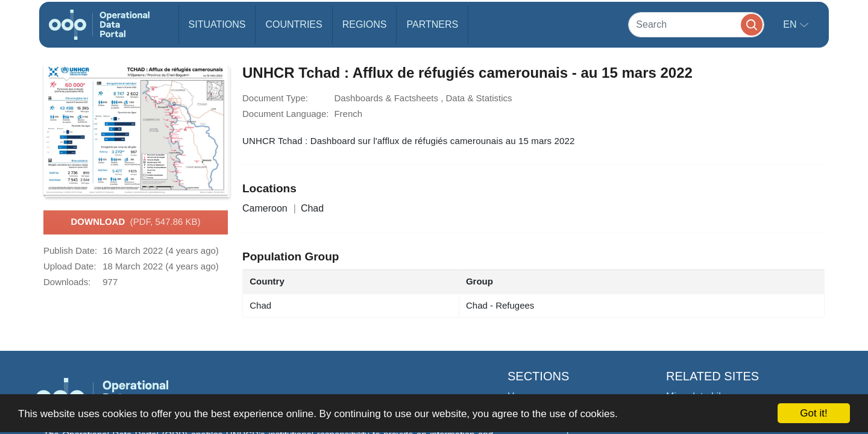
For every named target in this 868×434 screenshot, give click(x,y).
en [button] (791, 24)
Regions (365, 24)
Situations (217, 24)
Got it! (813, 413)
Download (135, 222)
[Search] (696, 24)
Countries (294, 24)
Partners (432, 24)
